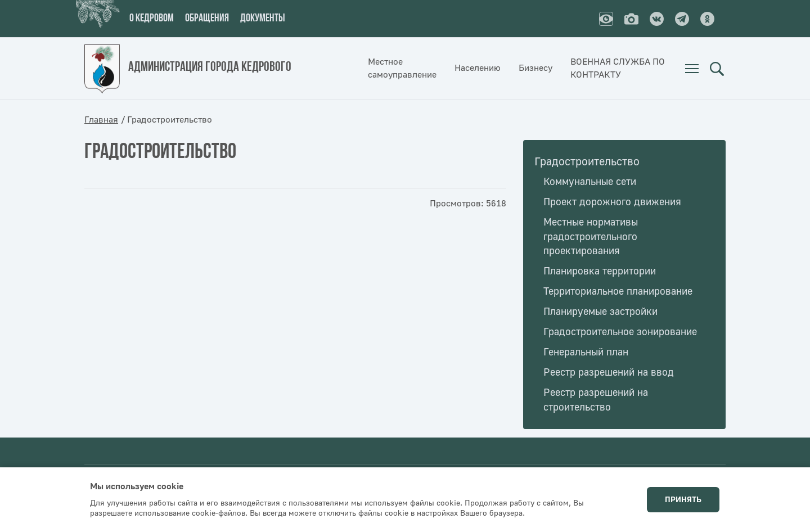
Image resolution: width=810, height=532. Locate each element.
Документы (263, 19)
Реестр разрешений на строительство (596, 400)
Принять (683, 500)
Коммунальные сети (590, 182)
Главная (101, 120)
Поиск (717, 69)
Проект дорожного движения (612, 202)
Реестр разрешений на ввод (609, 373)
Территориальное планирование (618, 292)
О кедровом (152, 19)
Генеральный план (586, 352)
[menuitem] (692, 69)
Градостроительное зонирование (620, 332)
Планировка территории (600, 271)
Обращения (207, 19)
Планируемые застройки (600, 312)
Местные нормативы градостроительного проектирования (591, 237)
